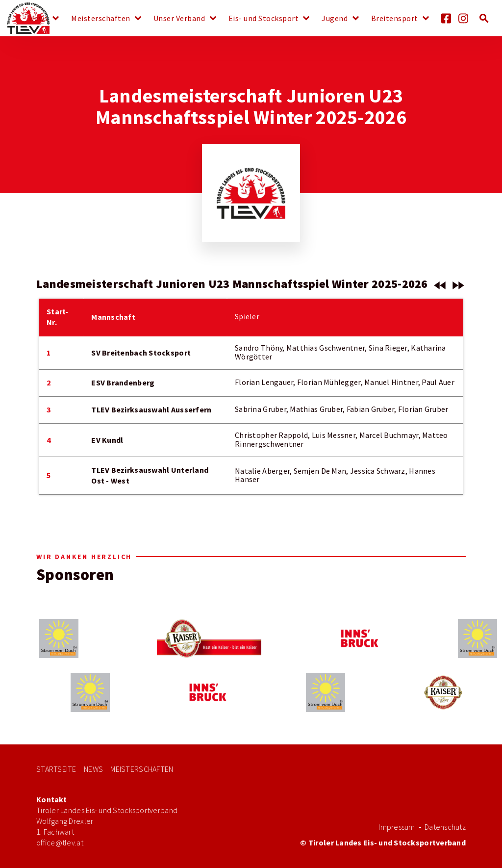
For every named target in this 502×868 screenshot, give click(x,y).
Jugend (335, 19)
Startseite (56, 769)
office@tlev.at (60, 843)
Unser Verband (179, 19)
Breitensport (395, 19)
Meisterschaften (101, 19)
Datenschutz (445, 827)
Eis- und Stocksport (264, 19)
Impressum (397, 827)
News (38, 19)
